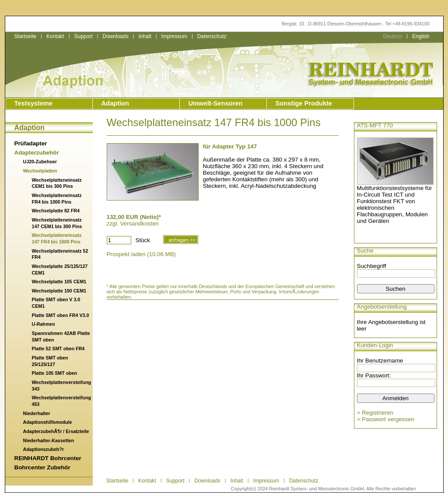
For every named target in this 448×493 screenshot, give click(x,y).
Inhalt (145, 36)
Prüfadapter (31, 143)
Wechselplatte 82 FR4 (56, 211)
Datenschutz (212, 36)
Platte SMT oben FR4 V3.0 (61, 315)
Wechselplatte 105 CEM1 (59, 282)
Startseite (26, 36)
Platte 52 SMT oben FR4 (58, 349)
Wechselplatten (40, 171)
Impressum (174, 36)
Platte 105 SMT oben (55, 373)
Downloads (115, 36)
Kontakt (55, 36)
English (421, 36)
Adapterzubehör (37, 153)
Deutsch (392, 36)
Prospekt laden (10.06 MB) (142, 254)
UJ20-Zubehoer (40, 162)
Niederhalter (37, 413)
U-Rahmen (44, 324)
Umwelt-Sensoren (216, 103)
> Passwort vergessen (386, 419)
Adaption (115, 103)
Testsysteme (34, 103)
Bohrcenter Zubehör (42, 467)
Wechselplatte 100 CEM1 (59, 291)
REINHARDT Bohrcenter (48, 458)
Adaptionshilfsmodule (48, 422)
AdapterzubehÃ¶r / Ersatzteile (56, 431)
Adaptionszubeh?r (44, 449)
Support (83, 36)
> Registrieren (375, 413)
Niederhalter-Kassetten (49, 440)
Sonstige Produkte (304, 103)
